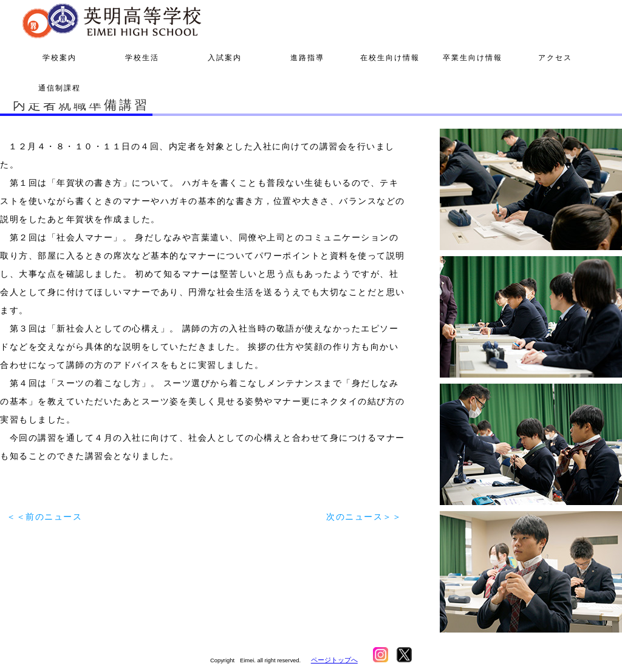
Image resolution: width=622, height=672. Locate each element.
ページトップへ (334, 660)
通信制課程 (60, 88)
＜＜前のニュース (44, 517)
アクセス (555, 58)
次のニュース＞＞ (364, 517)
